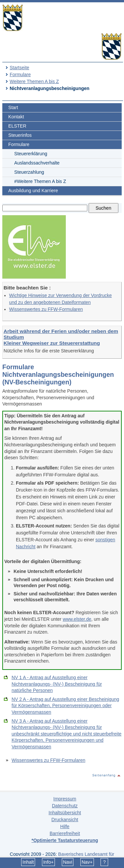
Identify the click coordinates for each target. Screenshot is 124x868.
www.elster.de (77, 619)
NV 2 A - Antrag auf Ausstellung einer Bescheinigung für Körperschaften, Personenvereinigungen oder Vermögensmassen (65, 706)
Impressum (65, 799)
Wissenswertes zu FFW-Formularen (46, 309)
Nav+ (87, 862)
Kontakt (16, 117)
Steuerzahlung (29, 172)
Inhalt (28, 862)
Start (13, 107)
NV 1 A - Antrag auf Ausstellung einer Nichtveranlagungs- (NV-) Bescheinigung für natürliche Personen (57, 684)
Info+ (49, 862)
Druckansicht (65, 820)
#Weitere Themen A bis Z (40, 181)
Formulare (20, 75)
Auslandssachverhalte (37, 163)
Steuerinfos (20, 135)
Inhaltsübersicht (65, 813)
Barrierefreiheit (65, 833)
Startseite (19, 68)
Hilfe (65, 826)
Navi (67, 862)
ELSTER (17, 126)
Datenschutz (65, 806)
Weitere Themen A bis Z (34, 81)
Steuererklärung (31, 154)
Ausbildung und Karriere (33, 191)
